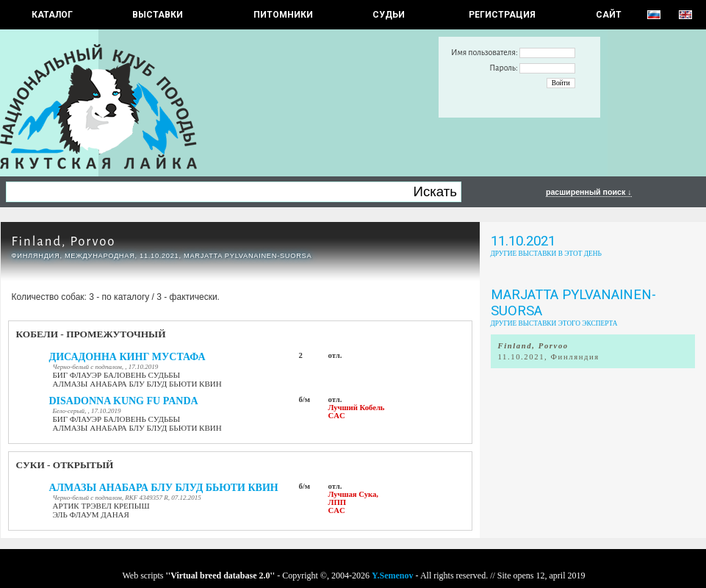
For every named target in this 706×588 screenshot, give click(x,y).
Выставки (158, 15)
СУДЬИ (389, 15)
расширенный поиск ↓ (589, 192)
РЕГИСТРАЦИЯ (502, 15)
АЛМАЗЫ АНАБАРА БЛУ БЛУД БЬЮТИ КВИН (164, 488)
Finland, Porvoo (64, 241)
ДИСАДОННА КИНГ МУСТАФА (127, 357)
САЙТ (609, 15)
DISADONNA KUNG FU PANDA (124, 401)
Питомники (283, 15)
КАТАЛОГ (52, 15)
